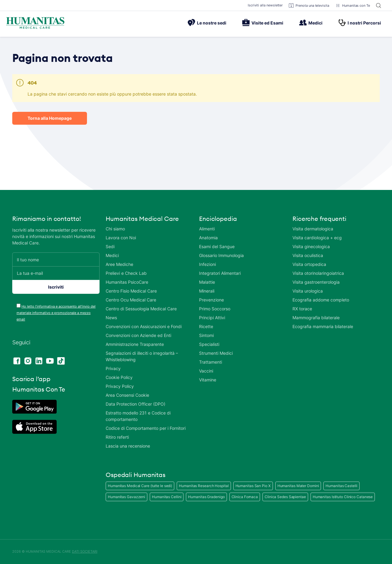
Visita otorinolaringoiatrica (318, 273)
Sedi (110, 246)
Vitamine (208, 380)
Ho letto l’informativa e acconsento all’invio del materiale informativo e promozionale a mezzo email (56, 313)
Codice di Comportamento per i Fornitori (146, 428)
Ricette (206, 326)
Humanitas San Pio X (253, 486)
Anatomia (208, 238)
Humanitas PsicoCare (127, 282)
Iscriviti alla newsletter (265, 5)
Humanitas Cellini (167, 497)
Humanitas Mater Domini (298, 486)
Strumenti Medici (216, 353)
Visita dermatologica (313, 229)
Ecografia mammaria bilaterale (323, 326)
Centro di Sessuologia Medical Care (141, 309)
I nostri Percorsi (360, 23)
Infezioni (207, 264)
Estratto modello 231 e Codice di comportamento (138, 416)
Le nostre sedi (207, 23)
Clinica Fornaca (245, 497)
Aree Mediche (119, 264)
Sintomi (206, 335)
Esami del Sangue (217, 246)
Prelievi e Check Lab (126, 273)
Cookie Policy (119, 377)
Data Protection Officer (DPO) (136, 404)
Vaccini (206, 371)
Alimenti (207, 229)
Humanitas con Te (353, 6)
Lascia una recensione (128, 446)
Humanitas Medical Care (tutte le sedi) (140, 486)
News (111, 318)
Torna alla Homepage (50, 118)
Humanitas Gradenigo (206, 497)
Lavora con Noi (121, 238)
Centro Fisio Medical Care (131, 291)
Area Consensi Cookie (127, 395)
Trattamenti (211, 362)
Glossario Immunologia (221, 255)
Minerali (207, 291)
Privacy (113, 368)
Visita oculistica (308, 255)
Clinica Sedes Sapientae (285, 497)
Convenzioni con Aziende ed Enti (138, 335)
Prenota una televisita (309, 6)
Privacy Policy (120, 386)
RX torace (302, 309)
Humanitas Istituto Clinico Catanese (343, 497)
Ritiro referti (117, 437)
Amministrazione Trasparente (135, 344)
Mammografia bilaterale (316, 318)
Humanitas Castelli (341, 486)
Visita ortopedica (309, 264)
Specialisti (209, 344)
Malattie (207, 282)
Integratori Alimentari (220, 273)
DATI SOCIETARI (85, 551)
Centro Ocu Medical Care (131, 300)
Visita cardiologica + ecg (317, 238)
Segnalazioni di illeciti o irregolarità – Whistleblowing (142, 356)
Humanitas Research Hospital (204, 486)
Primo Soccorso (215, 309)
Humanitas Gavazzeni (126, 497)
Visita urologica (308, 291)
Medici (311, 23)
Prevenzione (211, 300)
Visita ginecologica (311, 246)
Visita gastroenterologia (316, 282)
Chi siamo (115, 229)
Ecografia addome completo (321, 300)
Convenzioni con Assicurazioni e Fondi (144, 326)
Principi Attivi (212, 318)
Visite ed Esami (263, 23)
